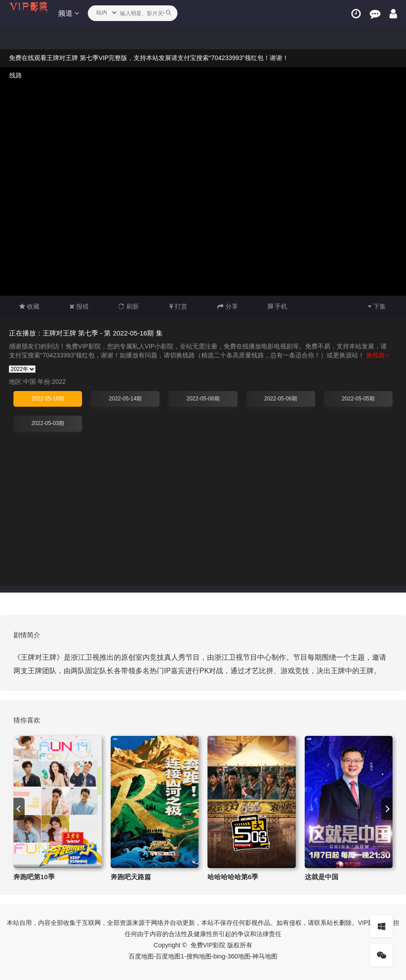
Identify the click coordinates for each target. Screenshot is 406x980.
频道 (69, 13)
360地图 (239, 956)
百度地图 (141, 956)
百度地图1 (170, 956)
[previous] (19, 809)
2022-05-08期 (203, 399)
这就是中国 (322, 877)
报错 (79, 306)
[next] (387, 809)
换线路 (378, 355)
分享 (228, 306)
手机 (278, 306)
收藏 (29, 306)
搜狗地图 (199, 956)
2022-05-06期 (280, 399)
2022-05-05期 (358, 399)
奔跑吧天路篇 (131, 877)
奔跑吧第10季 (34, 877)
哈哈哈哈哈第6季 (233, 877)
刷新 (129, 306)
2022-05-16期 (48, 399)
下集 (377, 306)
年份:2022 (52, 382)
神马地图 (265, 956)
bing (219, 956)
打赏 (178, 306)
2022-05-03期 (48, 423)
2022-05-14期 (125, 399)
